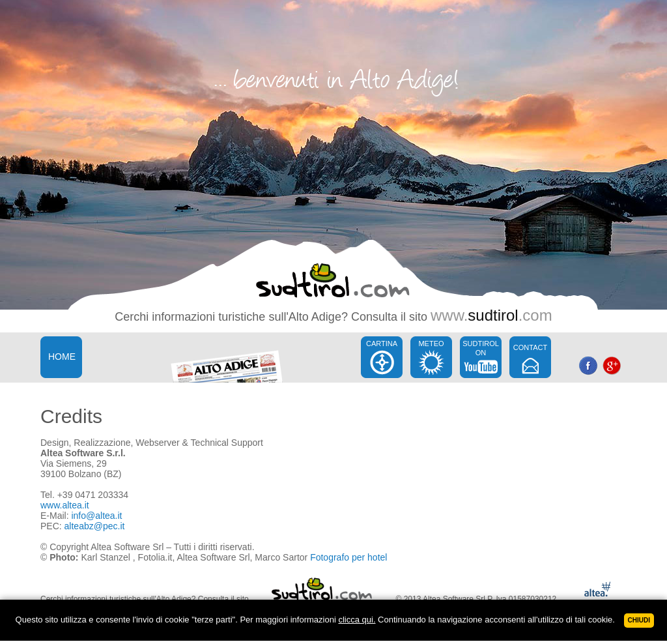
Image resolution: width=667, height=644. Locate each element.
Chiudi (639, 620)
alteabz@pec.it (95, 526)
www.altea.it (65, 505)
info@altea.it (96, 516)
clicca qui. (357, 620)
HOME (62, 357)
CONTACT (530, 347)
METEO (431, 344)
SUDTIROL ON (481, 348)
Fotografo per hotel (348, 557)
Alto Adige (315, 317)
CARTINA (382, 344)
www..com (491, 315)
